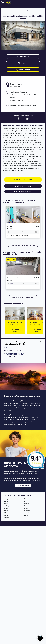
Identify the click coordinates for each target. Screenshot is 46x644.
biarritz (9, 228)
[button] (8, 215)
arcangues (7, 499)
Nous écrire (23, 63)
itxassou (6, 515)
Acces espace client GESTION (23, 191)
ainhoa (6, 513)
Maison (9, 226)
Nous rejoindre (23, 69)
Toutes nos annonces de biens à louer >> (23, 297)
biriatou (27, 508)
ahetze (6, 504)
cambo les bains (29, 515)
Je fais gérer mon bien (23, 186)
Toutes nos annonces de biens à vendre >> (23, 245)
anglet (26, 501)
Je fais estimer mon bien (23, 180)
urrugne (6, 511)
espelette (27, 513)
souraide (6, 518)
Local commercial (12, 278)
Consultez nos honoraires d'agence (23, 106)
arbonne (27, 504)
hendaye (6, 508)
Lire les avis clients (23, 486)
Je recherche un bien (23, 11)
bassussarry (28, 499)
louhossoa (27, 511)
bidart (26, 506)
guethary (6, 506)
